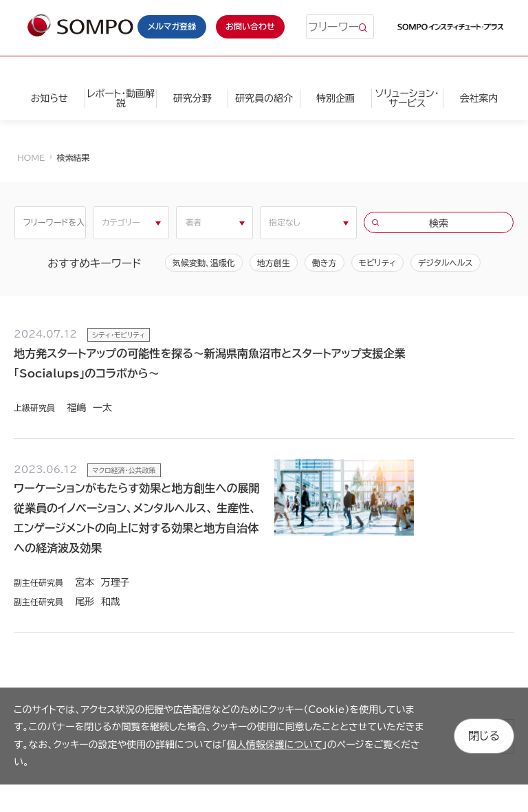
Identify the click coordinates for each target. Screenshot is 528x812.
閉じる (484, 736)
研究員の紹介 (264, 98)
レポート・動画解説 (121, 98)
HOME (31, 157)
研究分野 (192, 98)
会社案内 (478, 98)
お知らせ (49, 98)
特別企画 (335, 98)
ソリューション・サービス (407, 98)
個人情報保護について (275, 745)
